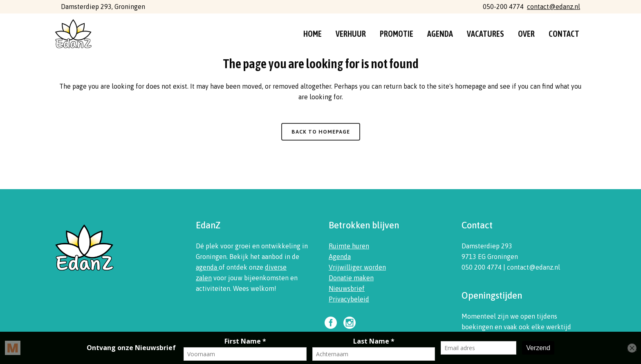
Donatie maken (351, 278)
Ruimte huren (349, 246)
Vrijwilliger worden (357, 267)
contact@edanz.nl (554, 7)
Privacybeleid (349, 299)
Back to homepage (321, 132)
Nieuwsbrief (347, 288)
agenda (207, 267)
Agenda (340, 257)
